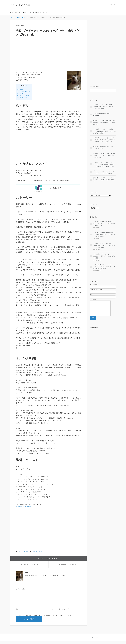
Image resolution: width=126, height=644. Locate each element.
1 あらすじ (20, 89)
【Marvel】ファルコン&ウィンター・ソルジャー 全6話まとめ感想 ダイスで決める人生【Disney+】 (104, 267)
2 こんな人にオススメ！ (24, 91)
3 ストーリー (21, 93)
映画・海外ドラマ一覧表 (24, 507)
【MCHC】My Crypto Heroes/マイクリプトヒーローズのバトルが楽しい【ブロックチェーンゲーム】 (104, 224)
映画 (12, 13)
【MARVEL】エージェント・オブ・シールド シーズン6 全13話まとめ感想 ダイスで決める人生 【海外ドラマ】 (104, 164)
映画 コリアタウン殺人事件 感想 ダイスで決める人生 (104, 148)
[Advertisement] (49, 59)
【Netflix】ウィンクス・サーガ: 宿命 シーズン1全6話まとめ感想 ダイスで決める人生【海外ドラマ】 (105, 131)
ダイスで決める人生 (20, 5)
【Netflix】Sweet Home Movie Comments (102, 115)
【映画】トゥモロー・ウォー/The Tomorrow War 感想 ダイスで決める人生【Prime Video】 (104, 107)
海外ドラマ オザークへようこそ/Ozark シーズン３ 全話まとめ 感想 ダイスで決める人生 (105, 156)
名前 (17, 612)
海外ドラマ (18, 13)
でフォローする (31, 565)
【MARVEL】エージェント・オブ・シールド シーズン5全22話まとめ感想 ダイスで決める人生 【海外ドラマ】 (104, 140)
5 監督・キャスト (22, 98)
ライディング (47, 13)
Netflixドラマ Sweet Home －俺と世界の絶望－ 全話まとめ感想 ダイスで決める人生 (104, 122)
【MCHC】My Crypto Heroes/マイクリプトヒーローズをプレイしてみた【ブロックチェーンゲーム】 (104, 234)
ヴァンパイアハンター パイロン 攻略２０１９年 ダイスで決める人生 (104, 172)
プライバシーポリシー (35, 13)
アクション (21, 552)
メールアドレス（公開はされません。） (59, 612)
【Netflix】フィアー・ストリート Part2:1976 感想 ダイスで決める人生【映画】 (104, 256)
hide (26, 86)
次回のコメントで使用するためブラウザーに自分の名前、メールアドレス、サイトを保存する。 (46, 619)
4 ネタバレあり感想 (23, 96)
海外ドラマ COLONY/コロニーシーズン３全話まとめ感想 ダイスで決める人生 (104, 180)
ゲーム (25, 13)
